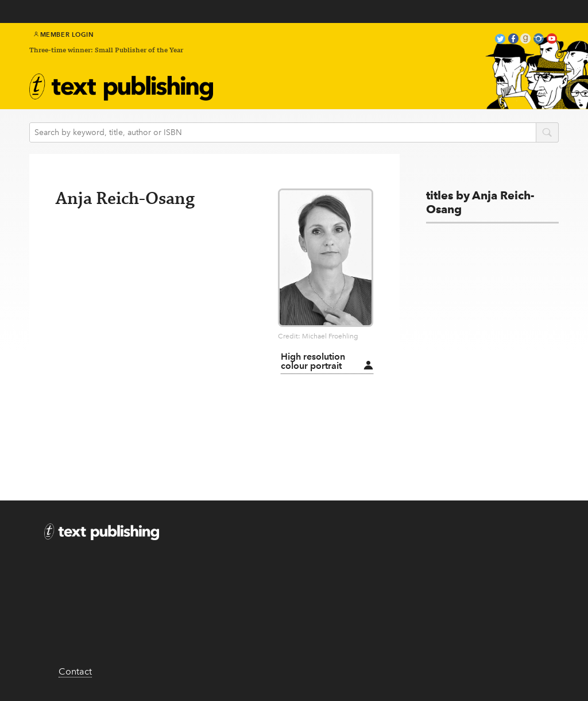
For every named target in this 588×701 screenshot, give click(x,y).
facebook (513, 40)
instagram (539, 40)
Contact (75, 671)
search (547, 133)
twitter (500, 40)
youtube (552, 40)
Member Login (64, 34)
